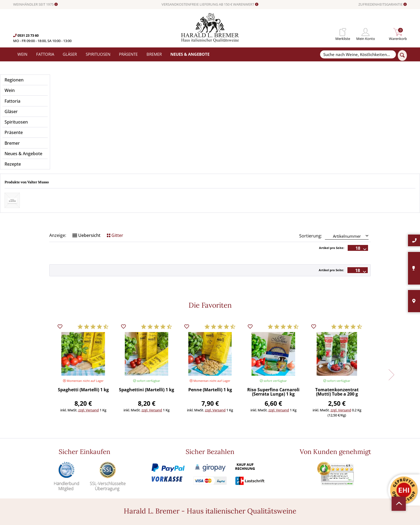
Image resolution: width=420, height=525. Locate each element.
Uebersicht (86, 127)
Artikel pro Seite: (332, 140)
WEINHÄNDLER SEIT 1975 (35, 5)
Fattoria (122, 434)
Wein (120, 429)
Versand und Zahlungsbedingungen (144, 446)
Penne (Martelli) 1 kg (210, 282)
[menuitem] (343, 32)
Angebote (124, 464)
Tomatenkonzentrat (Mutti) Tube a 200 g (337, 284)
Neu (119, 470)
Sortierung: (311, 128)
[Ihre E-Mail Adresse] (351, 442)
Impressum (219, 458)
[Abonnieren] (351, 466)
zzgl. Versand (89, 302)
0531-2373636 (45, 459)
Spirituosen (125, 452)
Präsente (123, 458)
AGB (213, 446)
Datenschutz (220, 452)
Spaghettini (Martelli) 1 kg (147, 282)
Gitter (115, 127)
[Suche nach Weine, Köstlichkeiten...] (358, 55)
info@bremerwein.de (56, 465)
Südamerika (125, 476)
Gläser (121, 440)
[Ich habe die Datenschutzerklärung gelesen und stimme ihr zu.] (306, 452)
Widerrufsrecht (222, 429)
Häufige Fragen (222, 440)
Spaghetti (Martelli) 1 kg (83, 282)
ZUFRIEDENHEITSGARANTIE (383, 5)
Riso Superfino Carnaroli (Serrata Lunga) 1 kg (273, 284)
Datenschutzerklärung (349, 452)
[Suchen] (402, 55)
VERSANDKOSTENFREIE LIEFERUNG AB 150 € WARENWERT (210, 5)
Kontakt (216, 434)
